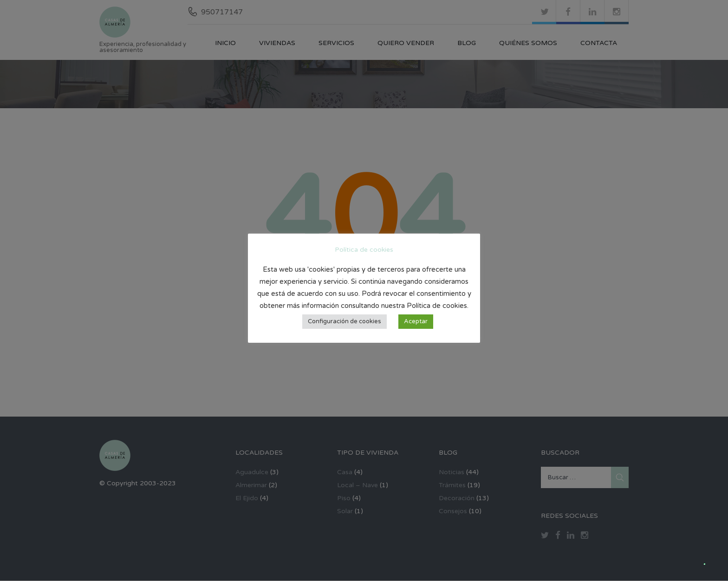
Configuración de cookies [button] (344, 321)
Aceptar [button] (416, 321)
